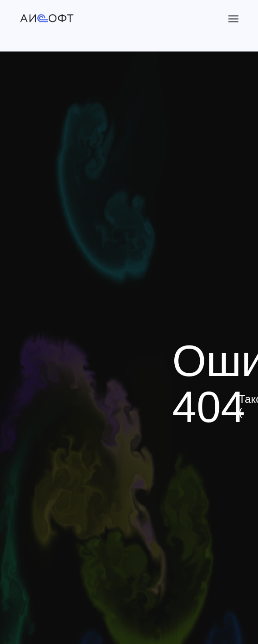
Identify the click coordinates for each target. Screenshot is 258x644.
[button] (233, 19)
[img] (47, 19)
